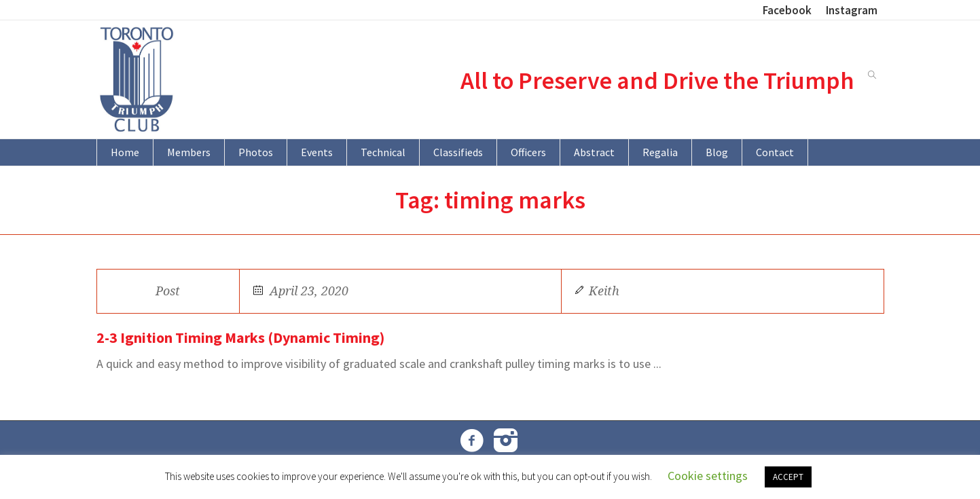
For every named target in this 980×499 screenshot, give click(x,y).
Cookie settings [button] (708, 476)
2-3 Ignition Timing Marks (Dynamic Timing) (240, 337)
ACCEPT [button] (788, 477)
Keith (604, 291)
